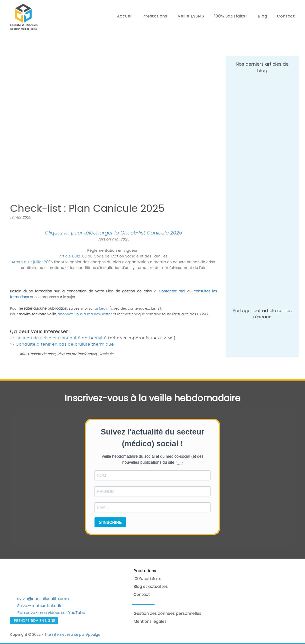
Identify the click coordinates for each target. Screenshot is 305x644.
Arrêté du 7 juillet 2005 (32, 262)
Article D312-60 (73, 256)
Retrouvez (27, 613)
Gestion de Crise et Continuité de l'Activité (62, 338)
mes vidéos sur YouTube (61, 613)
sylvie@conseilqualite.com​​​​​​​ (43, 599)
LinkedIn (102, 308)
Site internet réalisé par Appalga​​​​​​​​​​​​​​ (72, 635)
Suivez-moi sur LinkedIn (40, 606)
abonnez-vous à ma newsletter (85, 314)
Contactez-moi (172, 291)
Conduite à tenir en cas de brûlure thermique (65, 344)
